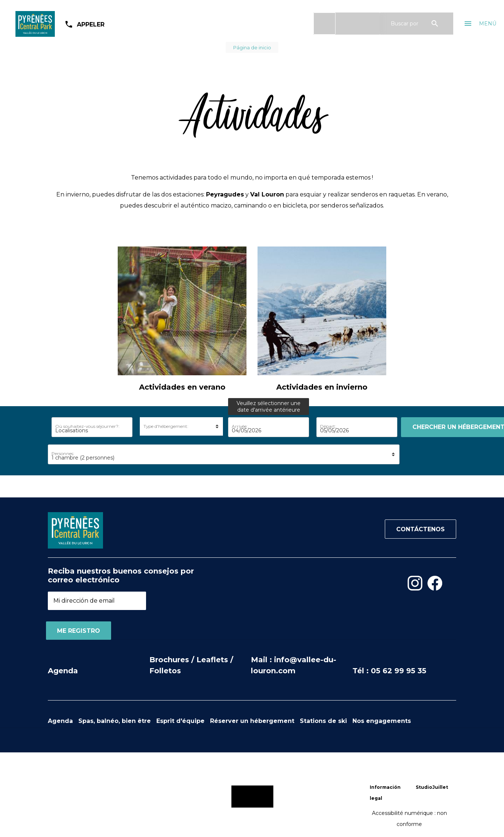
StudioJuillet (432, 787)
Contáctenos (420, 529)
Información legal (385, 793)
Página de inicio (252, 47)
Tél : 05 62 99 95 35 (389, 671)
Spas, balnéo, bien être (115, 721)
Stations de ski (323, 721)
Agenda (63, 671)
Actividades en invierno (322, 387)
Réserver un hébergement (252, 721)
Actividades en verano (182, 387)
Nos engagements (382, 721)
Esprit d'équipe (180, 721)
